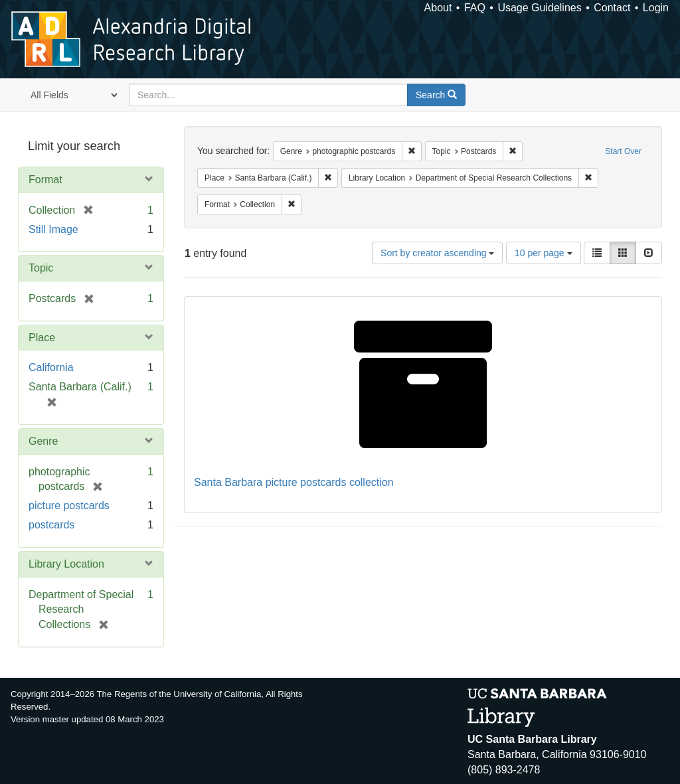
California (51, 367)
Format (45, 180)
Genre (43, 441)
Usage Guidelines (539, 8)
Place (42, 338)
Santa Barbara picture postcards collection (294, 482)
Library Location (66, 564)
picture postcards (69, 506)
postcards (51, 525)
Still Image (53, 229)
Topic (41, 268)
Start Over (623, 151)
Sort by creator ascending (437, 253)
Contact (612, 8)
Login (656, 8)
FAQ (475, 8)
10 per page (544, 253)
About (438, 8)
